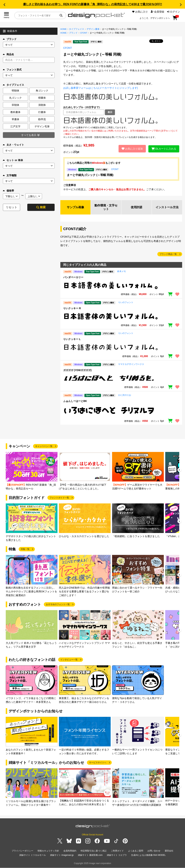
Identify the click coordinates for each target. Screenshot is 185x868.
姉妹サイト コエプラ (117, 855)
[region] (121, 121)
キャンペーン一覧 (44, 446)
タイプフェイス (77, 29)
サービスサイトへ (98, 763)
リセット (11, 207)
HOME (63, 29)
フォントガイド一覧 (59, 498)
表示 (110, 112)
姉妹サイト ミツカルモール (33, 855)
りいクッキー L (72, 339)
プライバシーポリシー (22, 851)
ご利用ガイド (117, 851)
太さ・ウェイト (13, 145)
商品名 (8, 54)
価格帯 (8, 191)
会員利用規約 (70, 851)
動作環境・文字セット (106, 207)
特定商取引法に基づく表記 (94, 851)
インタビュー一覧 (69, 660)
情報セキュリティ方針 (48, 851)
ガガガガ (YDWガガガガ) (77, 370)
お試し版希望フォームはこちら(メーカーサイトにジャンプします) (100, 88)
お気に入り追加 (132, 149)
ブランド (10, 39)
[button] (4, 5)
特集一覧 (25, 549)
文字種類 (10, 175)
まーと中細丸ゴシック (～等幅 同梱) (90, 175)
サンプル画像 (75, 207)
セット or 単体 (13, 160)
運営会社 (169, 851)
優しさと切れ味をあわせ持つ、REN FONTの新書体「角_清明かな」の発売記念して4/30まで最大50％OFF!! (92, 4)
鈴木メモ (122, 272)
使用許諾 (137, 207)
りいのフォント (126, 302)
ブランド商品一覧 (168, 254)
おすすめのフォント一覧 (58, 605)
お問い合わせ (154, 851)
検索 (41, 207)
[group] (32, 471)
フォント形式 (12, 70)
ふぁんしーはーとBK (75, 401)
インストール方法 (167, 207)
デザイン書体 (93, 29)
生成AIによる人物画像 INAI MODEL (148, 855)
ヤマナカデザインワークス (131, 364)
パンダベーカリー (73, 277)
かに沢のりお (125, 395)
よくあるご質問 (136, 851)
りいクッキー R (72, 308)
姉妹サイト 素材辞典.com (90, 855)
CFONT (84, 33)
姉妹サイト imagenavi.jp (62, 855)
